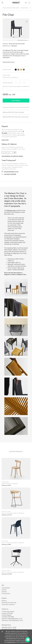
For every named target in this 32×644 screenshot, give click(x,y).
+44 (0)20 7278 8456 (10, 174)
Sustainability (6, 588)
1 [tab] (14, 37)
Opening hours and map (9, 602)
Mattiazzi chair (11, 210)
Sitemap (4, 592)
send (15, 153)
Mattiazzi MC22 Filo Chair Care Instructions (16, 117)
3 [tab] (18, 37)
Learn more (5, 140)
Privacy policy (6, 593)
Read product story (9, 62)
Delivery (4, 601)
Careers (4, 590)
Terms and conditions (8, 604)
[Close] (2, 632)
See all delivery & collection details (12, 156)
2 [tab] (16, 37)
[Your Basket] (26, 3)
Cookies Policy (11, 642)
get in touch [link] (21, 135)
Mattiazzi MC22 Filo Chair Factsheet (13, 112)
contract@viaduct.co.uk (11, 172)
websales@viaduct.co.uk (15, 619)
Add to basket (16, 101)
